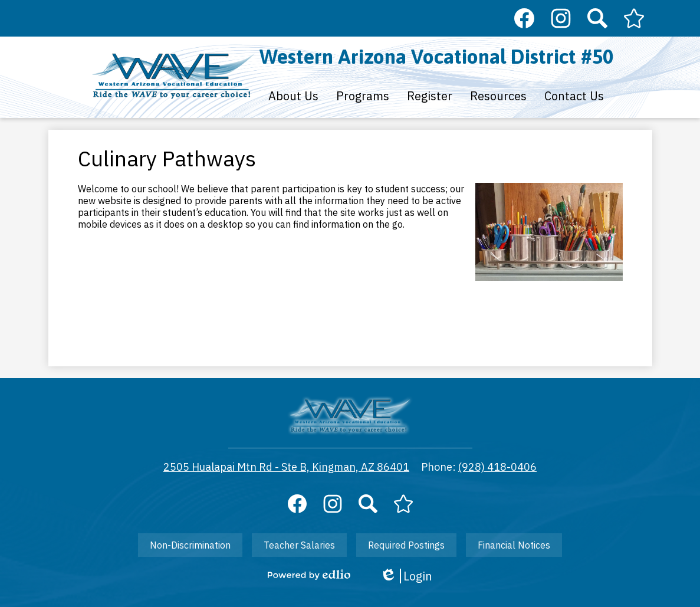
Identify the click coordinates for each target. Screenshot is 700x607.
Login (406, 576)
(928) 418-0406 (497, 467)
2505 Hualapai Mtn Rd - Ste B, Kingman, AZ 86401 (286, 467)
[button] (293, 96)
